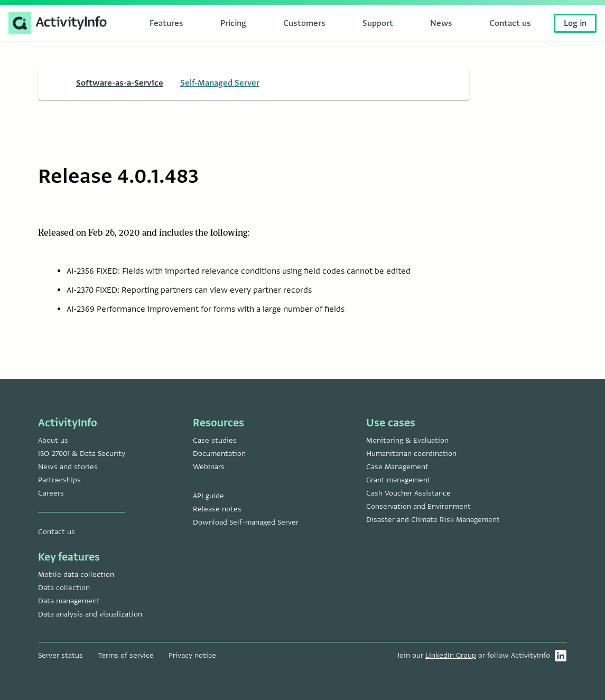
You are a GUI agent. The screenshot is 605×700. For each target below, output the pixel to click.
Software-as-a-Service (120, 83)
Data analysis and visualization (90, 614)
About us (53, 440)
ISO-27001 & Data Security (82, 454)
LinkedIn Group (451, 655)
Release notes (217, 509)
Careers (51, 493)
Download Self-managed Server (246, 522)
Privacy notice (192, 655)
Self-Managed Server (220, 83)
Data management (69, 601)
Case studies (215, 440)
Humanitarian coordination (411, 454)
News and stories (68, 467)
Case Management (397, 467)
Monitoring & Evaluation (407, 440)
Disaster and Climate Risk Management (433, 520)
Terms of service (126, 655)
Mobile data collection (76, 575)
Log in (575, 23)
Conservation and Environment (418, 506)
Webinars (209, 467)
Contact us (57, 532)
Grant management (398, 480)
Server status (60, 655)
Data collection (64, 588)
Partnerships (59, 480)
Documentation (219, 454)
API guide (208, 496)
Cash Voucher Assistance (408, 493)
